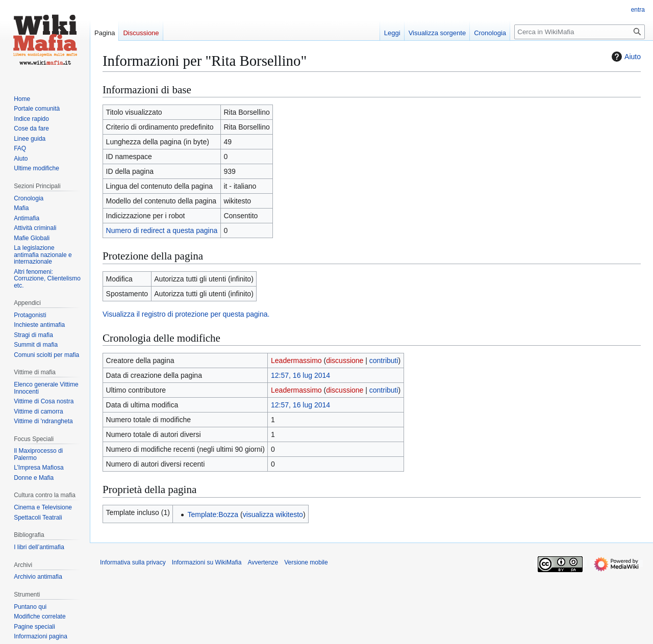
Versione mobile (306, 562)
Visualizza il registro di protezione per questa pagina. (186, 314)
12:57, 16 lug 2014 (300, 375)
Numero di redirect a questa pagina (162, 230)
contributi (384, 360)
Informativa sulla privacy (133, 562)
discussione (345, 360)
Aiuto (625, 57)
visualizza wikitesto (273, 514)
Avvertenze (263, 562)
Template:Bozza (213, 514)
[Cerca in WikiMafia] (580, 32)
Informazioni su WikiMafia (207, 562)
